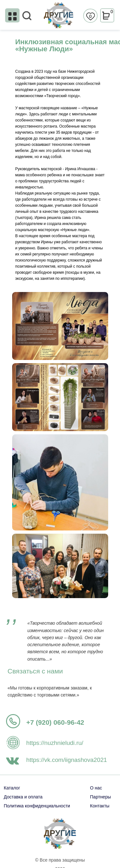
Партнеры (100, 797)
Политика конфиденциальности (37, 806)
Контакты (100, 806)
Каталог (12, 788)
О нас (96, 788)
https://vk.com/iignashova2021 (67, 760)
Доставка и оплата (23, 797)
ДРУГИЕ (59, 15)
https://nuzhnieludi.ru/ (55, 743)
